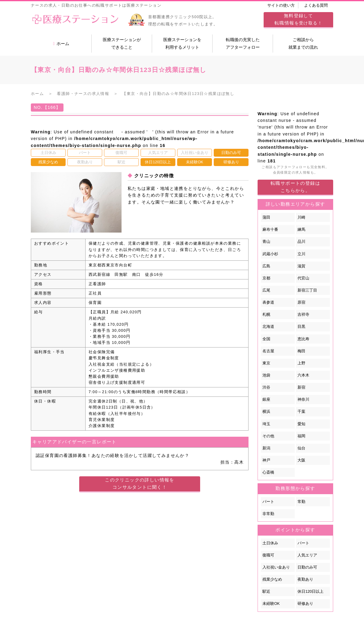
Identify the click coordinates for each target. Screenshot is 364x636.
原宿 (301, 302)
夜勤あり (305, 579)
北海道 (268, 327)
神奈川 (303, 400)
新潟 (266, 448)
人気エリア (307, 555)
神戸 (266, 460)
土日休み (270, 543)
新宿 (301, 387)
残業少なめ (272, 579)
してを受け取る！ (298, 19)
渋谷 (266, 387)
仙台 (301, 448)
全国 (266, 339)
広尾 (266, 290)
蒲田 (266, 217)
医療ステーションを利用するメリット (182, 43)
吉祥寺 (303, 315)
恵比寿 (303, 339)
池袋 (266, 375)
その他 (268, 436)
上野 (301, 363)
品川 (301, 242)
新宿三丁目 (307, 290)
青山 (266, 242)
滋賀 (301, 266)
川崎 (301, 217)
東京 (266, 363)
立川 (301, 254)
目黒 (301, 327)
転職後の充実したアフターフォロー (243, 43)
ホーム (61, 44)
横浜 (266, 412)
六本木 (303, 375)
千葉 (301, 412)
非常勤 (268, 514)
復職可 (268, 555)
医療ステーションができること (122, 43)
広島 (266, 266)
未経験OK (271, 604)
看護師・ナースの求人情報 (83, 94)
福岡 (301, 436)
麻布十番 (270, 230)
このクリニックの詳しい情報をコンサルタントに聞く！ (140, 483)
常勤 (301, 502)
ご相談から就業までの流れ (303, 43)
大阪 (301, 460)
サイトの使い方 (281, 5)
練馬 (301, 230)
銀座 (266, 400)
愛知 (301, 424)
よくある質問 (316, 5)
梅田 (301, 351)
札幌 (266, 315)
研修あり (305, 604)
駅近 (266, 592)
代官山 (303, 278)
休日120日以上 (310, 592)
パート (268, 502)
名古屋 (268, 351)
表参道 (268, 302)
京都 (266, 278)
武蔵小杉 (270, 254)
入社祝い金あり (276, 567)
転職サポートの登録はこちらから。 (295, 187)
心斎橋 (268, 472)
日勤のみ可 (307, 567)
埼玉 (266, 424)
